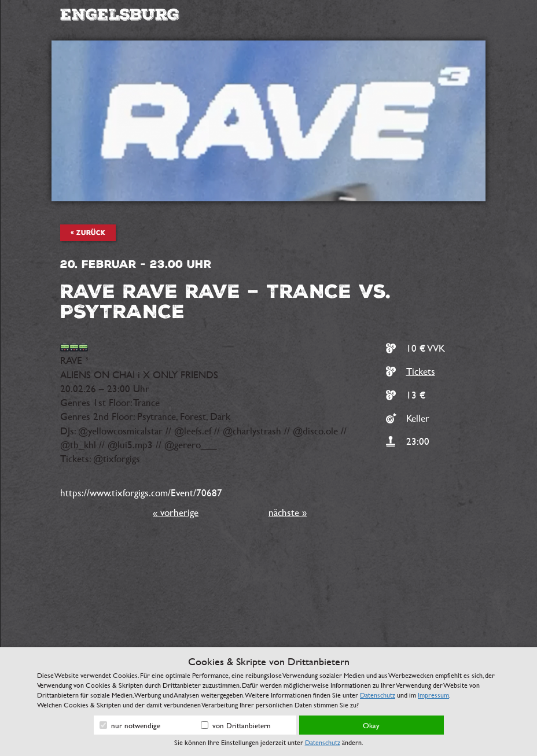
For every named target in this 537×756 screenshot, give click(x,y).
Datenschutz (378, 695)
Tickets (421, 371)
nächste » (288, 512)
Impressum (433, 695)
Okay (371, 725)
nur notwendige (130, 725)
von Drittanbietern (236, 725)
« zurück (88, 233)
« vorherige (176, 512)
